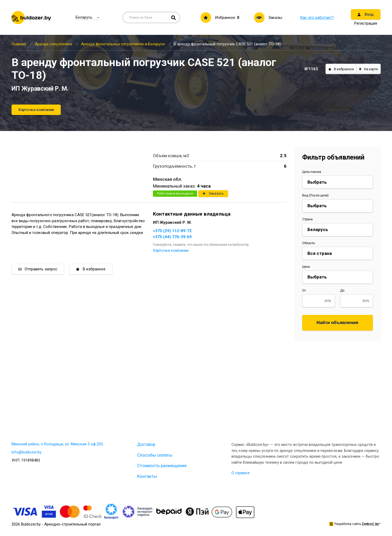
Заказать (213, 193)
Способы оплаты (155, 455)
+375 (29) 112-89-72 (172, 231)
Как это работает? (317, 18)
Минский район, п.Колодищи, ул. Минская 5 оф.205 (57, 444)
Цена (306, 267)
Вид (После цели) (315, 195)
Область (308, 243)
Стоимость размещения (162, 466)
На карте (369, 69)
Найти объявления (338, 323)
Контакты (147, 476)
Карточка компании (36, 110)
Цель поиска (312, 172)
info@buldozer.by (26, 452)
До (342, 291)
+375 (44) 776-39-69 (172, 237)
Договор (146, 444)
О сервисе (241, 473)
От (304, 291)
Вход (366, 14)
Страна (307, 219)
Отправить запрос (38, 269)
